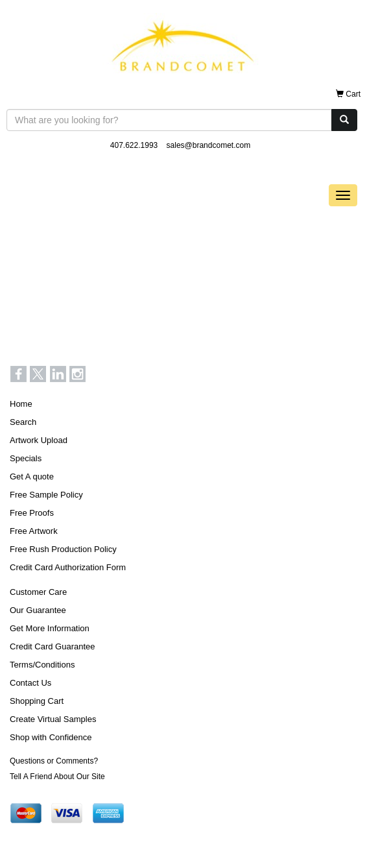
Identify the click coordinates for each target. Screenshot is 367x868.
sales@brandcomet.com (209, 145)
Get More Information (50, 628)
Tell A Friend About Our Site (57, 777)
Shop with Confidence (51, 737)
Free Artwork (34, 531)
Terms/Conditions (42, 665)
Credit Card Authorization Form (68, 567)
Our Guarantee (38, 610)
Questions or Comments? (54, 761)
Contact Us (30, 683)
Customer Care (38, 592)
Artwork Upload (39, 440)
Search (23, 422)
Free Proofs (32, 513)
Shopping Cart (37, 701)
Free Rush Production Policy (63, 549)
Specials (26, 458)
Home (21, 404)
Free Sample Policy (46, 495)
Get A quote (32, 476)
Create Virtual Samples (53, 719)
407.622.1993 (134, 145)
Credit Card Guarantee (53, 646)
